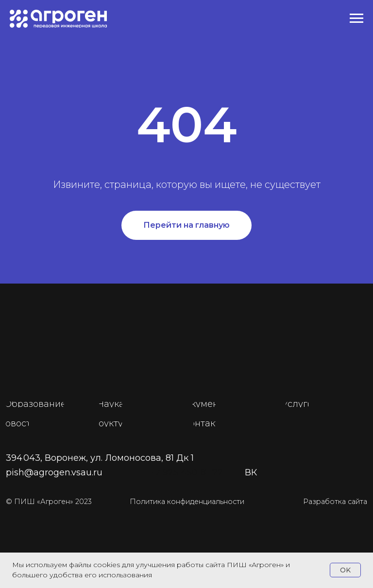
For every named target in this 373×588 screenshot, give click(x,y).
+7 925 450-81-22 (186, 472)
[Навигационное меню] (356, 18)
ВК (251, 472)
